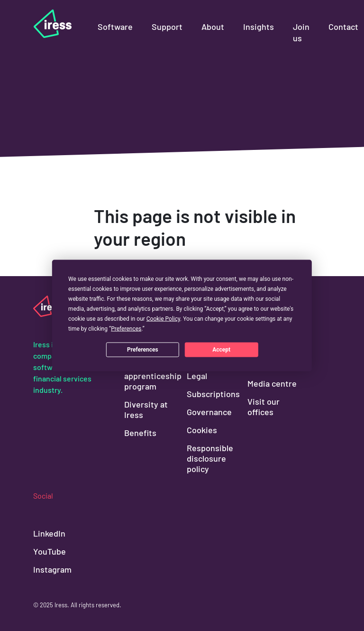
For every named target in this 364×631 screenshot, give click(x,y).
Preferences (143, 349)
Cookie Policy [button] (163, 319)
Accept (221, 349)
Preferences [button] (126, 329)
